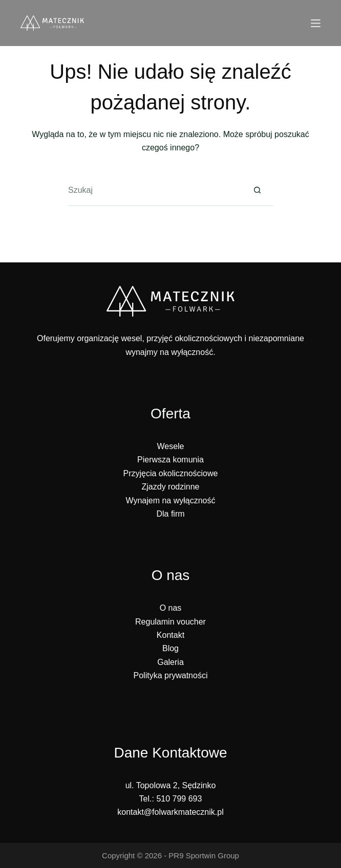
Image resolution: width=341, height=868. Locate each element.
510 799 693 (179, 799)
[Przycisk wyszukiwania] (258, 191)
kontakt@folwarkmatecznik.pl (170, 812)
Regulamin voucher (170, 622)
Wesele (170, 446)
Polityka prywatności (171, 675)
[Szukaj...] (155, 191)
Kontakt (170, 635)
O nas (171, 608)
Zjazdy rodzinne (171, 487)
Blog (170, 648)
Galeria (170, 662)
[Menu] (316, 23)
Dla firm (170, 514)
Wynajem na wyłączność (170, 500)
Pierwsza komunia (170, 460)
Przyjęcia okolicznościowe (171, 473)
